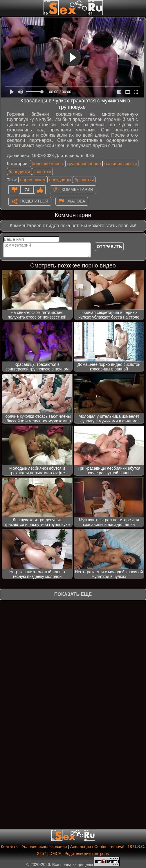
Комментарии (77, 189)
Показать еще (73, 594)
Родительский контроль (87, 853)
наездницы (60, 180)
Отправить (109, 247)
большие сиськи (120, 163)
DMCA (55, 853)
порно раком (33, 180)
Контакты (10, 847)
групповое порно (84, 163)
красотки (43, 172)
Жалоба (76, 201)
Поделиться (34, 201)
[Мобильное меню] (5, 8)
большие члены (48, 163)
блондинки (19, 172)
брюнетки (84, 180)
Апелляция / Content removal (97, 847)
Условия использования (44, 847)
